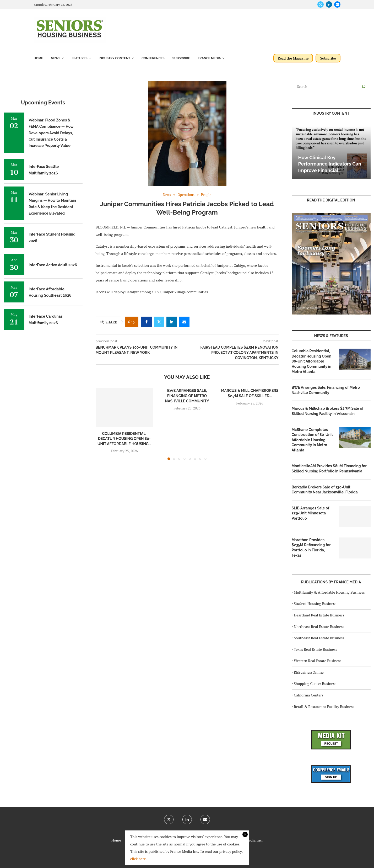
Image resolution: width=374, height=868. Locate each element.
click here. (139, 859)
